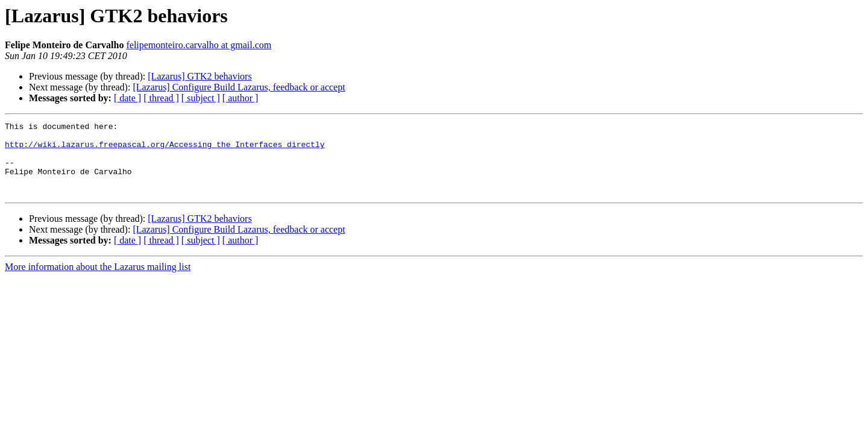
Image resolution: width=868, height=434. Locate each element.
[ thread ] (161, 98)
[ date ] (127, 98)
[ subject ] (201, 98)
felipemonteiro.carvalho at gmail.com (199, 45)
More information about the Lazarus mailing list (98, 281)
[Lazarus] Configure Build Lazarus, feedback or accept (239, 87)
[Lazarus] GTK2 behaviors (200, 76)
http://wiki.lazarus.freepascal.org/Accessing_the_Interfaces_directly (165, 149)
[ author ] (241, 98)
